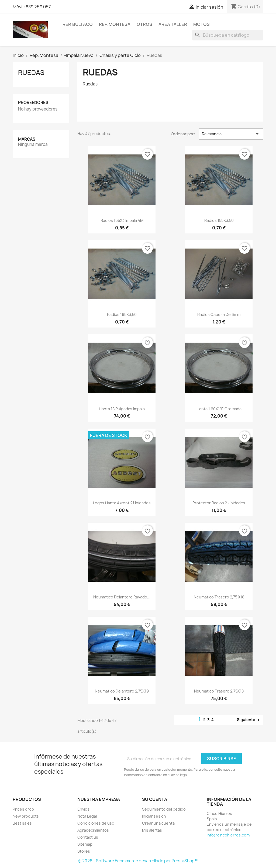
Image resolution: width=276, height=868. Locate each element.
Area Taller (173, 24)
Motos (201, 24)
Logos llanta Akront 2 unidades (122, 503)
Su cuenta (155, 799)
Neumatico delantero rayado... (122, 597)
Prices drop (23, 809)
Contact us (88, 837)
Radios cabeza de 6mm (219, 314)
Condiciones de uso (96, 823)
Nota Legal (87, 816)
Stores (84, 851)
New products (26, 816)
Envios (83, 809)
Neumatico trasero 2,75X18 (219, 691)
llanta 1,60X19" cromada (219, 409)
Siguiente (249, 720)
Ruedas (31, 73)
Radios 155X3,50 (219, 220)
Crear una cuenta (158, 823)
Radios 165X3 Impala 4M (122, 220)
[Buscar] (228, 35)
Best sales (22, 823)
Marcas (27, 139)
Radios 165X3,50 (122, 314)
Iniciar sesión (154, 816)
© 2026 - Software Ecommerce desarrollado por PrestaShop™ (138, 861)
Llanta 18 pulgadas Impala (122, 409)
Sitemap (85, 844)
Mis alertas (152, 830)
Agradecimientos (93, 830)
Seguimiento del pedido (164, 809)
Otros (144, 24)
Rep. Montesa (115, 24)
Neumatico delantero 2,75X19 (122, 691)
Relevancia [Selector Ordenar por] (231, 134)
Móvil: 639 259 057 (32, 7)
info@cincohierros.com (228, 835)
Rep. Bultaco (78, 24)
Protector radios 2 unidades (219, 503)
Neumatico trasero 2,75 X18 (219, 597)
